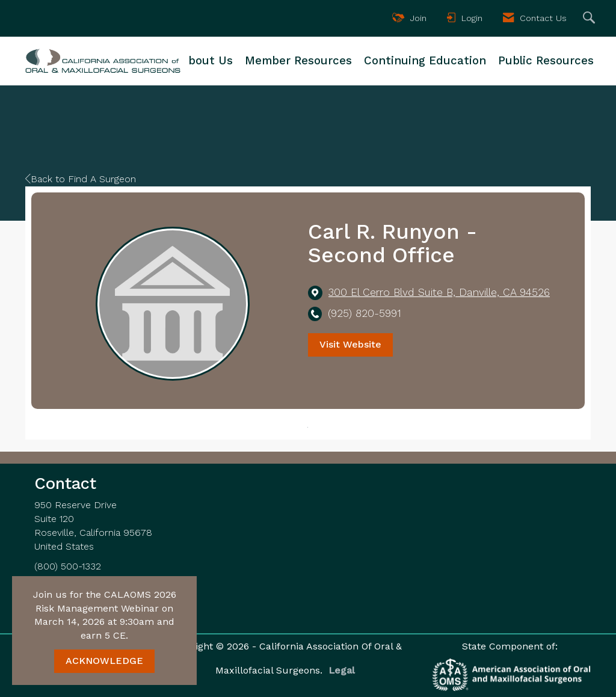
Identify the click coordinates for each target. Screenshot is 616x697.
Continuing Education (425, 61)
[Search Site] (590, 18)
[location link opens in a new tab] (439, 293)
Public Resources (546, 61)
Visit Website (350, 344)
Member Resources (298, 61)
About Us (207, 61)
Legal (342, 670)
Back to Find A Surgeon (81, 179)
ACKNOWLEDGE (104, 661)
